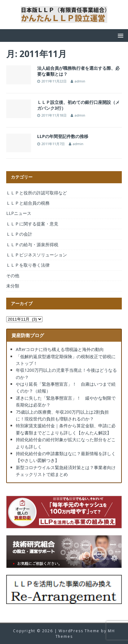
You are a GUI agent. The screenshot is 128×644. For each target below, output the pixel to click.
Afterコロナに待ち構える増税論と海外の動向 (60, 349)
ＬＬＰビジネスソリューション (37, 255)
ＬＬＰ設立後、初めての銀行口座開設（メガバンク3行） (78, 105)
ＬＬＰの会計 (19, 234)
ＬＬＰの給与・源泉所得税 (32, 244)
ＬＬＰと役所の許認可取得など (37, 193)
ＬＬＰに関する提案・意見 (32, 224)
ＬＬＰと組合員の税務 (28, 203)
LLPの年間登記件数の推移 (63, 136)
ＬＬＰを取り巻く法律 (28, 265)
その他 (13, 275)
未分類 (13, 286)
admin (80, 81)
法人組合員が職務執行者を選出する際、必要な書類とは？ (78, 71)
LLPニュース (19, 213)
